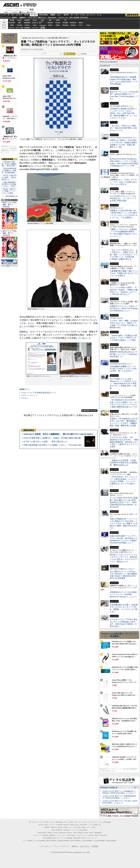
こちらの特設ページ (31, 326)
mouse (19, 20)
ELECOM (12, 23)
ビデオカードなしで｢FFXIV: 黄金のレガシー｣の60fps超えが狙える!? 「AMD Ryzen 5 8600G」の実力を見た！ (124, 623)
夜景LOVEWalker (76, 841)
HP (66, 20)
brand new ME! (83, 830)
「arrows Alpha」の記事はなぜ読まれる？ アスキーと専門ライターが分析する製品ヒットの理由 (123, 338)
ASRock (50, 23)
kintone (27, 25)
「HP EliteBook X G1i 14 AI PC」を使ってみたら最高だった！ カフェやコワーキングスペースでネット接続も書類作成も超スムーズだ (124, 403)
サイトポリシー (46, 846)
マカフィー (12, 28)
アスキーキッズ (5, 18)
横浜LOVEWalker (51, 841)
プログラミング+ (63, 18)
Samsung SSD (42, 833)
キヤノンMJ (20, 28)
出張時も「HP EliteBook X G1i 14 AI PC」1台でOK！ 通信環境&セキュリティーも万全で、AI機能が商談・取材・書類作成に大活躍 (124, 422)
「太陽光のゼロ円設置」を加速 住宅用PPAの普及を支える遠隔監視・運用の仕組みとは (124, 463)
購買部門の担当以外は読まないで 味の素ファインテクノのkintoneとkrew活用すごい (125, 354)
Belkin (81, 23)
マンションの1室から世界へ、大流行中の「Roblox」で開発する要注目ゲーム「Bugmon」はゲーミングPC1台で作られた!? (124, 291)
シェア (44, 53)
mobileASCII (77, 838)
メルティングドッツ (29, 395)
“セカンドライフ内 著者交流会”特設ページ (38, 393)
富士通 (12, 20)
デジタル (28, 5)
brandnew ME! (43, 28)
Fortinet (73, 25)
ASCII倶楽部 (133, 15)
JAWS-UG (54, 827)
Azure (35, 25)
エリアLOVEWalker (39, 841)
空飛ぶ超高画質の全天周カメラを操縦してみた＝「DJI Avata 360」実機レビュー (59, 445)
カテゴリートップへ (89, 411)
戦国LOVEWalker (111, 841)
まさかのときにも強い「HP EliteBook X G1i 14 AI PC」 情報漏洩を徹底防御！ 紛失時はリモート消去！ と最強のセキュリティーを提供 (124, 442)
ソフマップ (35, 28)
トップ (3, 15)
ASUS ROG (27, 23)
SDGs (71, 18)
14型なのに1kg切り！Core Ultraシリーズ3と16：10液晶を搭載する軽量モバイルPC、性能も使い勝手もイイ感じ (123, 144)
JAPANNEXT (27, 28)
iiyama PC (66, 825)
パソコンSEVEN (43, 20)
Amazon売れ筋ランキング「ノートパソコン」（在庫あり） (9, 38)
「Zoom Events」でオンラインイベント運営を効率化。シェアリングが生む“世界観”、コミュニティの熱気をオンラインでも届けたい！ (124, 481)
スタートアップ (90, 15)
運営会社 (75, 846)
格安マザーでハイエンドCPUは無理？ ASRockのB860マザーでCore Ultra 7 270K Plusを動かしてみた (124, 95)
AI (9, 15)
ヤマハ (81, 25)
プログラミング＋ (82, 835)
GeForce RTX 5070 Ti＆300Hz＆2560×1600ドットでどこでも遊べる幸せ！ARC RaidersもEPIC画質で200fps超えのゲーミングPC (124, 162)
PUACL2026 (84, 18)
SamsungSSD (41, 23)
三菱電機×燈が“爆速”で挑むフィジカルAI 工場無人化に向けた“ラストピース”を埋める (124, 273)
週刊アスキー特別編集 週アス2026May (10, 205)
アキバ (77, 15)
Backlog (65, 25)
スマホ (82, 15)
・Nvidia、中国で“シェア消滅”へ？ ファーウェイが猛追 (9, 191)
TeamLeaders (52, 18)
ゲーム (99, 15)
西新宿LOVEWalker (64, 841)
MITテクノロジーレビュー (90, 838)
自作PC (66, 15)
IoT (13, 15)
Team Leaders (71, 835)
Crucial (58, 23)
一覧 (60, 54)
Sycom (35, 20)
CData (58, 25)
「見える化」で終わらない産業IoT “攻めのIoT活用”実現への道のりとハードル (123, 128)
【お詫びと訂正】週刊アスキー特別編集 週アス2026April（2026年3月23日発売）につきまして (119, 792)
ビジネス (19, 15)
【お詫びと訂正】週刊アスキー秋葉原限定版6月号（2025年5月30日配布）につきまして (119, 797)
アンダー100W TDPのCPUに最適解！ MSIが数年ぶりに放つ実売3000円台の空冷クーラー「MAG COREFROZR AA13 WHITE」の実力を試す (124, 502)
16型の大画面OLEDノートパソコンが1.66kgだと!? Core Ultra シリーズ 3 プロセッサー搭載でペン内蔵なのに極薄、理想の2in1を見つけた (124, 523)
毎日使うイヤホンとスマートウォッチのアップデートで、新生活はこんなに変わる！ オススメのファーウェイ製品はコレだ (124, 558)
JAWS (12, 25)
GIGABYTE (35, 23)
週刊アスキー (42, 18)
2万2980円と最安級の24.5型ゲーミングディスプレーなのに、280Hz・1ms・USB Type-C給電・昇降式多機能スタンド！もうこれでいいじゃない (124, 113)
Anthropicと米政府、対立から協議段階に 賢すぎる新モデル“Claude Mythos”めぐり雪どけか (66, 434)
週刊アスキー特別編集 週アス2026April (10, 233)
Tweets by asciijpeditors (108, 62)
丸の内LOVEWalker (99, 841)
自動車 (53, 15)
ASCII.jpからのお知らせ (109, 788)
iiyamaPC (27, 20)
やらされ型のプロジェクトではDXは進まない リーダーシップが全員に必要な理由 (123, 198)
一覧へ (135, 787)
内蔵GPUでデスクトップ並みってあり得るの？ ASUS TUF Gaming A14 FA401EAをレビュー (124, 308)
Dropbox (50, 25)
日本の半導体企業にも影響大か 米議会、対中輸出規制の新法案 (52, 438)
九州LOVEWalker (87, 841)
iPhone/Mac (44, 15)
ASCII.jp (11, 5)
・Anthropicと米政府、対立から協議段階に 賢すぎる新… (9, 164)
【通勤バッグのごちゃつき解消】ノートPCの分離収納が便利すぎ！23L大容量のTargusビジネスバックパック (124, 233)
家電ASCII (23, 18)
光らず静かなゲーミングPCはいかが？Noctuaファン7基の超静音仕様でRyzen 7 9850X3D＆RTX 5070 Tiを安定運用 (123, 575)
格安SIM (14, 18)
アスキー (25, 398)
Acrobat (20, 25)
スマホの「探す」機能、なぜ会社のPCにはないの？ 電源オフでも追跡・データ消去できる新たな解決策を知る (124, 324)
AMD (19, 23)
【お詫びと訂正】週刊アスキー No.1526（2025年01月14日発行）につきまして (120, 802)
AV (72, 15)
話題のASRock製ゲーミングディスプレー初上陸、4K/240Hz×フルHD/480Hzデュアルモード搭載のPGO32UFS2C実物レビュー (124, 539)
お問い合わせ (85, 846)
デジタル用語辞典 (67, 838)
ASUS (58, 20)
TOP (30, 822)
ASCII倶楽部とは (11, 196)
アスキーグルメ (32, 18)
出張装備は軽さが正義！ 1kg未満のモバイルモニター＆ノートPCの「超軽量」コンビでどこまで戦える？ (124, 608)
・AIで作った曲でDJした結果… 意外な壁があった (9, 177)
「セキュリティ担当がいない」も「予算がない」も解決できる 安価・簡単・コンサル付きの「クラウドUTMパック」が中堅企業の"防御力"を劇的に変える (124, 255)
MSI (50, 20)
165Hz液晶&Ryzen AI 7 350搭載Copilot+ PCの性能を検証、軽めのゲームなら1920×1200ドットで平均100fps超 (124, 80)
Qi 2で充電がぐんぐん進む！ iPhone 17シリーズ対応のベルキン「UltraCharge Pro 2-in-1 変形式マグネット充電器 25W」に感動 (123, 383)
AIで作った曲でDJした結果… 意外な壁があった (45, 441)
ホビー (59, 15)
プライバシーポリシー (62, 846)
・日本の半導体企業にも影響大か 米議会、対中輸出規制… (9, 171)
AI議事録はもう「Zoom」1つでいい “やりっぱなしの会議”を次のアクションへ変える (124, 182)
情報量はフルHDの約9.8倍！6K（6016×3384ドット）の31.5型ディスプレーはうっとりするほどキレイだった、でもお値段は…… (124, 214)
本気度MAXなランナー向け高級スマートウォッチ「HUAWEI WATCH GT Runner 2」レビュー (124, 594)
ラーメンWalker (28, 841)
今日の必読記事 (47, 838)
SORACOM (62, 833)
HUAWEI (66, 23)
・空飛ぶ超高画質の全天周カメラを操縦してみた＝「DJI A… (9, 184)
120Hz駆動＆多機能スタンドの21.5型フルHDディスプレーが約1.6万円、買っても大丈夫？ (123, 369)
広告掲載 (95, 846)
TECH (26, 15)
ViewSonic (73, 23)
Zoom (88, 25)
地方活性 (76, 18)
